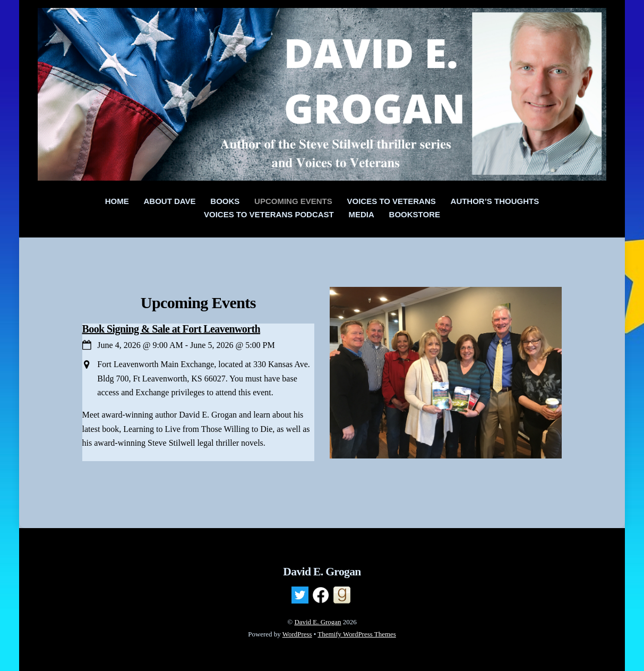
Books (225, 201)
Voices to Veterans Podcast (269, 214)
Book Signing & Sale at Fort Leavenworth (171, 329)
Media (362, 214)
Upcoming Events (293, 201)
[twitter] (300, 595)
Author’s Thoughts (495, 201)
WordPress (297, 634)
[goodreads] (342, 595)
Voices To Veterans (392, 201)
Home (117, 201)
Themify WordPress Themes (357, 634)
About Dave (170, 201)
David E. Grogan (317, 622)
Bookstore (415, 214)
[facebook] (321, 595)
